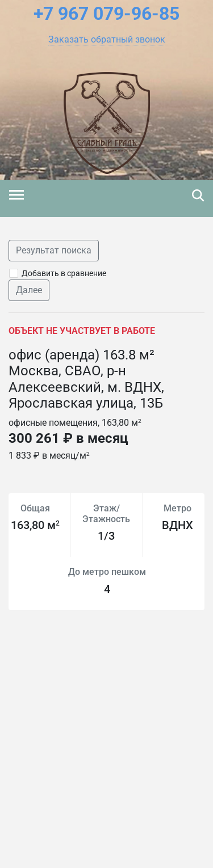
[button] (107, 40)
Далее (29, 290)
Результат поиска (54, 250)
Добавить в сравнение (64, 273)
